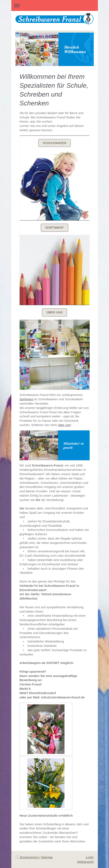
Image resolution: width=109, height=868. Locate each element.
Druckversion (27, 857)
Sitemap (47, 857)
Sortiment (54, 227)
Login (90, 857)
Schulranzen (54, 143)
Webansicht (85, 862)
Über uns (55, 312)
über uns (64, 425)
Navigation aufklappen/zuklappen (55, 5)
